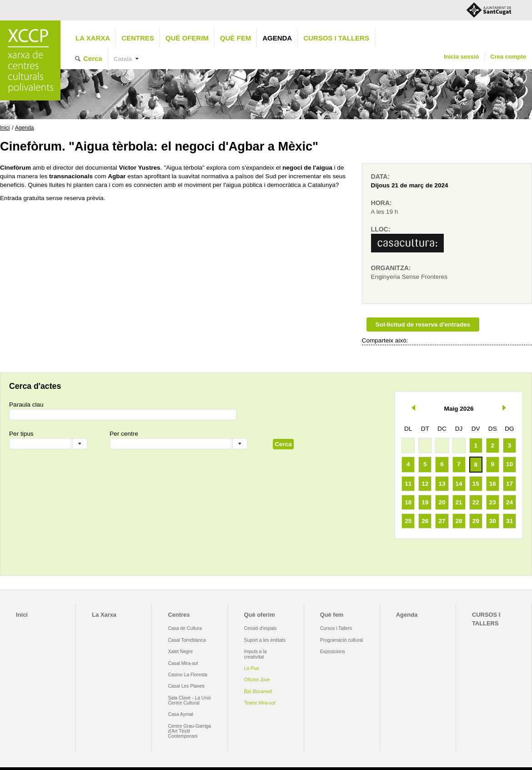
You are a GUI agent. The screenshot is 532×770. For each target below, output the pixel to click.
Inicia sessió (461, 57)
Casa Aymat (181, 714)
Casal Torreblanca (187, 640)
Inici (5, 128)
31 (509, 521)
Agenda (277, 38)
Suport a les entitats (265, 640)
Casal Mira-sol (183, 663)
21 (459, 502)
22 (476, 502)
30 (493, 521)
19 (425, 502)
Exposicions (333, 652)
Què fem (236, 38)
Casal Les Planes (186, 686)
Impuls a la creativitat (256, 654)
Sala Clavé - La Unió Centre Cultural (189, 700)
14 (459, 484)
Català (123, 59)
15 (476, 484)
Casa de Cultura (185, 628)
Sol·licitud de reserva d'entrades (423, 325)
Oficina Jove (257, 680)
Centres (138, 38)
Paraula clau (26, 405)
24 (509, 502)
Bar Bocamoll (258, 692)
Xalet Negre (180, 652)
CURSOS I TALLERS (336, 38)
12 (425, 484)
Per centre (124, 434)
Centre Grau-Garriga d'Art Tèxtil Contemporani (189, 731)
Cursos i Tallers (336, 628)
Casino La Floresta (188, 675)
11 (408, 484)
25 (408, 521)
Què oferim (187, 38)
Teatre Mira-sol (260, 703)
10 (509, 464)
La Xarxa (93, 38)
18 (408, 502)
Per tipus (21, 434)
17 (509, 484)
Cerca (93, 58)
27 (442, 521)
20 (442, 502)
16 (493, 484)
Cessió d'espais (261, 628)
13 (442, 484)
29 (476, 521)
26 (425, 521)
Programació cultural (342, 640)
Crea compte (508, 57)
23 (493, 502)
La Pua (252, 668)
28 (459, 521)
